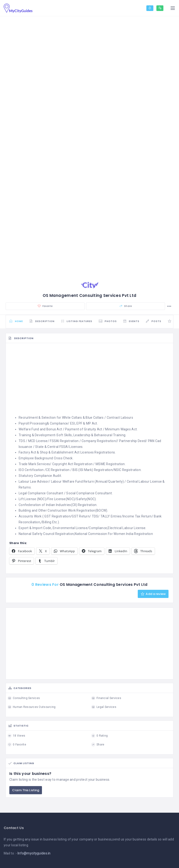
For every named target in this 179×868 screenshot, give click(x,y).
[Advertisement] (89, 379)
